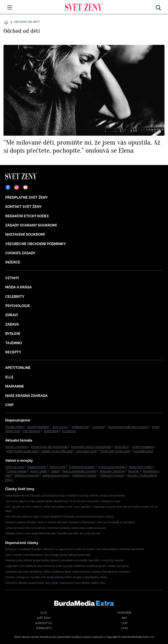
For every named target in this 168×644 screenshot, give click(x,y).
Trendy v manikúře (16, 447)
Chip (9, 405)
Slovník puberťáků (38, 427)
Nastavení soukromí (25, 234)
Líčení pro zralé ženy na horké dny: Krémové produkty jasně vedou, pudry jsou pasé (56, 528)
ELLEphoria (69, 431)
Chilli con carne (15, 467)
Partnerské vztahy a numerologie (91, 447)
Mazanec (134, 471)
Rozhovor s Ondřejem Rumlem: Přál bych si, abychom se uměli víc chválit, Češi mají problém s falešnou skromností (75, 549)
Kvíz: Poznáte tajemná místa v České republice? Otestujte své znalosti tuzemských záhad (59, 517)
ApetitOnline (18, 368)
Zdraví (12, 315)
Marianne (15, 386)
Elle (9, 377)
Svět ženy (44, 618)
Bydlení (13, 334)
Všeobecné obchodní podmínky (36, 244)
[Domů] (84, 7)
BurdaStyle (44, 623)
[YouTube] (25, 187)
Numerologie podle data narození (128, 427)
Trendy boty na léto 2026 (115, 451)
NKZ (124, 618)
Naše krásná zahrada (26, 396)
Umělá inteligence (143, 447)
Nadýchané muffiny (141, 467)
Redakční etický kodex (27, 216)
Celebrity (15, 297)
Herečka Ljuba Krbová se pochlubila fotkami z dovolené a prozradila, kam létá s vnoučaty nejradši (64, 560)
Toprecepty (44, 628)
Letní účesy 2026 (86, 451)
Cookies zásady (20, 253)
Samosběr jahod (143, 451)
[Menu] (10, 7)
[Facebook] (8, 187)
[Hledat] (158, 7)
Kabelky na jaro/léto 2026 (57, 451)
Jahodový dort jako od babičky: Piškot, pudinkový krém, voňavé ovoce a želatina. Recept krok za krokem (68, 572)
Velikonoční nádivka (84, 476)
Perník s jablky (39, 471)
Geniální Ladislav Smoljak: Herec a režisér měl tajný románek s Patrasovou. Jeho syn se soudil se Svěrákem (70, 522)
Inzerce (13, 262)
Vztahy (12, 278)
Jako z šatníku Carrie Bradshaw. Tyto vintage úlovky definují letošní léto (48, 555)
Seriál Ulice (121, 447)
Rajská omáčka (37, 467)
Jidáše (55, 471)
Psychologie (18, 306)
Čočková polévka (16, 471)
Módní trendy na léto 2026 (22, 451)
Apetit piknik (51, 431)
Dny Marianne (32, 431)
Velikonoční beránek (26, 476)
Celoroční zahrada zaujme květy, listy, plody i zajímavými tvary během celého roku (55, 583)
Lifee (124, 628)
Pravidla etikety (15, 427)
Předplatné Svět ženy (27, 197)
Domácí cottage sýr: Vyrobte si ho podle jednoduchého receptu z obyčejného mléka (56, 577)
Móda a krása (18, 287)
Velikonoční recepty (112, 476)
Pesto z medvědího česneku (79, 471)
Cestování (98, 427)
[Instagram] (17, 187)
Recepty (13, 352)
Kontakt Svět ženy (24, 207)
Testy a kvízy (60, 427)
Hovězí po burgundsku (112, 467)
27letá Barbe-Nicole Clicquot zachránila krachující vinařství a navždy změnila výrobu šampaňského (65, 496)
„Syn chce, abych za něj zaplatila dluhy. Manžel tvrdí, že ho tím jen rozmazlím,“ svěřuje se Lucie (63, 501)
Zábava (12, 324)
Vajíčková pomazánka (55, 476)
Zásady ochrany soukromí (31, 225)
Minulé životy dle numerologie (49, 447)
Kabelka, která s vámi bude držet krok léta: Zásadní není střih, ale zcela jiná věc (53, 533)
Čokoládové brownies (82, 467)
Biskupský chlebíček (112, 471)
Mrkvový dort (58, 467)
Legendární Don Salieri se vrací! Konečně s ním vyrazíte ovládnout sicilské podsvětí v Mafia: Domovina (67, 566)
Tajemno (14, 343)
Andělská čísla (80, 427)
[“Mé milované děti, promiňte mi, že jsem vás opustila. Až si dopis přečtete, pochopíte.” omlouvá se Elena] (84, 100)
